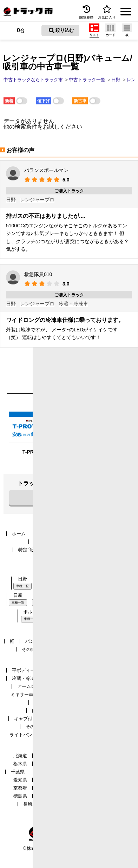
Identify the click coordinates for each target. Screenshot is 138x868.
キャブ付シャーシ (32, 719)
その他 (29, 649)
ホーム (19, 534)
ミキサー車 (22, 694)
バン (30, 641)
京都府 (20, 788)
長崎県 (30, 804)
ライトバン (21, 735)
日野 (11, 200)
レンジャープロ (37, 200)
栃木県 (20, 764)
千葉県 (18, 772)
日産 (18, 595)
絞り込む (61, 30)
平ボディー (23, 670)
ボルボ (30, 612)
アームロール (31, 686)
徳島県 (20, 796)
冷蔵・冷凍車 (73, 304)
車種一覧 (22, 586)
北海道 (20, 756)
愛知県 (20, 780)
